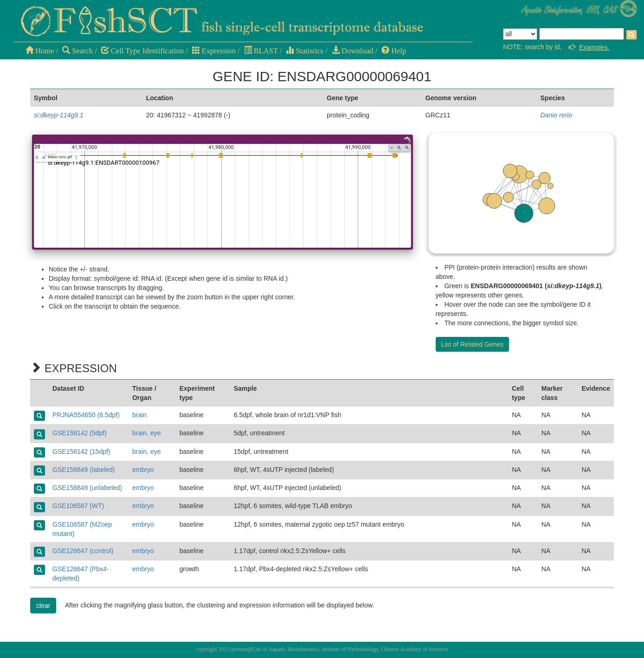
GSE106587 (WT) (78, 506)
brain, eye (146, 433)
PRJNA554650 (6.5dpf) (86, 415)
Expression (214, 51)
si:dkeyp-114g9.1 (59, 115)
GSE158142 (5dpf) (80, 433)
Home (40, 51)
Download (353, 51)
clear (43, 606)
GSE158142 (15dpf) (81, 452)
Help (394, 51)
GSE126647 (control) (83, 551)
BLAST (261, 51)
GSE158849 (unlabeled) (87, 488)
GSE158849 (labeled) (84, 470)
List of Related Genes (473, 344)
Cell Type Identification (142, 51)
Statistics (305, 51)
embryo (143, 470)
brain (139, 415)
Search (77, 51)
